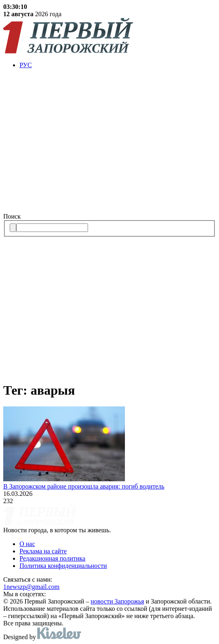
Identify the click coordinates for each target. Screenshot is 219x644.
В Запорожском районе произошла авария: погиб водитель (84, 486)
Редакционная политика (52, 558)
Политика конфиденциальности (63, 566)
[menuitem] (118, 65)
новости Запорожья (118, 601)
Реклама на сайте (43, 551)
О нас (27, 544)
